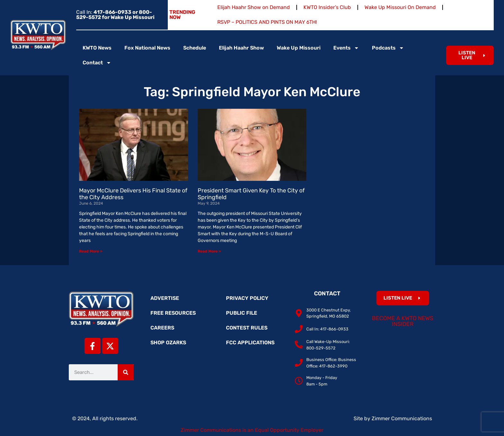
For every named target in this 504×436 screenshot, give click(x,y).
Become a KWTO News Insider (403, 321)
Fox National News (147, 48)
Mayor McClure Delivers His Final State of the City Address (133, 194)
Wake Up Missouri (299, 48)
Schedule (195, 48)
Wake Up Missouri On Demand (400, 7)
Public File (242, 313)
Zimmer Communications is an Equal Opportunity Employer (252, 430)
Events (346, 48)
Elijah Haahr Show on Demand (254, 7)
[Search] (126, 372)
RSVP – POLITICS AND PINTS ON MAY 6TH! (267, 22)
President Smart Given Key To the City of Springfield (251, 194)
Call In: (115, 15)
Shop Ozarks (168, 343)
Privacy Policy (247, 298)
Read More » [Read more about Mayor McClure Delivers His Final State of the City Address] (91, 251)
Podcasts (388, 48)
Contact (97, 63)
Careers (162, 328)
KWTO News (97, 48)
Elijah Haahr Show (241, 48)
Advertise (165, 298)
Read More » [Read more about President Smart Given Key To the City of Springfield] (209, 251)
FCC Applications (250, 343)
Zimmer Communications (402, 418)
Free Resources (173, 313)
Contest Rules (247, 328)
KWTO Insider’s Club (327, 7)
